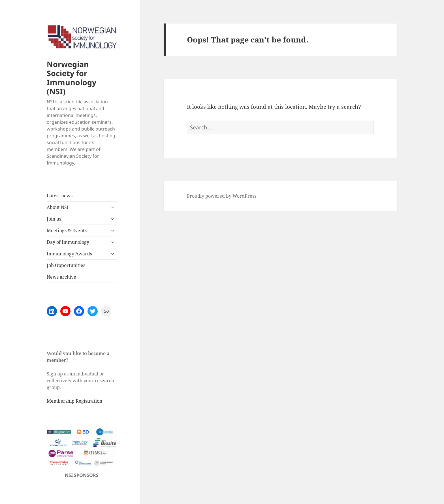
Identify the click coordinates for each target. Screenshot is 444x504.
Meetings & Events (67, 230)
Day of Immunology (68, 242)
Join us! (55, 219)
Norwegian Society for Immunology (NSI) (71, 78)
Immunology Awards (69, 254)
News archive (61, 277)
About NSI (58, 207)
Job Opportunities (66, 265)
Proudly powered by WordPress (222, 196)
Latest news (60, 196)
